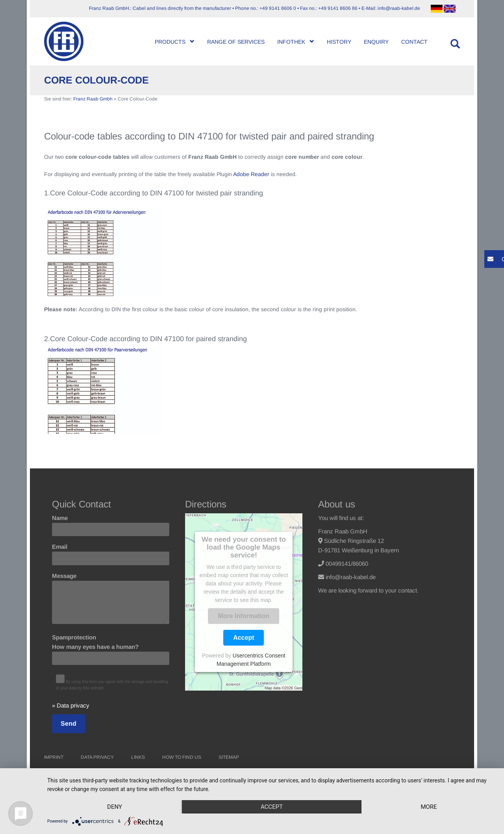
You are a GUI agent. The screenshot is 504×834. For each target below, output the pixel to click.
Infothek (296, 42)
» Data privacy (71, 705)
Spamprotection (111, 648)
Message (111, 599)
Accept (244, 638)
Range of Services (236, 42)
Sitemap (229, 757)
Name (111, 524)
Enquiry (376, 42)
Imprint (54, 757)
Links (138, 757)
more (429, 807)
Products (175, 42)
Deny (115, 807)
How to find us (182, 757)
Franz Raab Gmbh (93, 99)
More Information (244, 616)
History (339, 42)
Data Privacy (97, 757)
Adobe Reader (251, 174)
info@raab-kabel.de (351, 577)
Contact (414, 42)
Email (111, 552)
